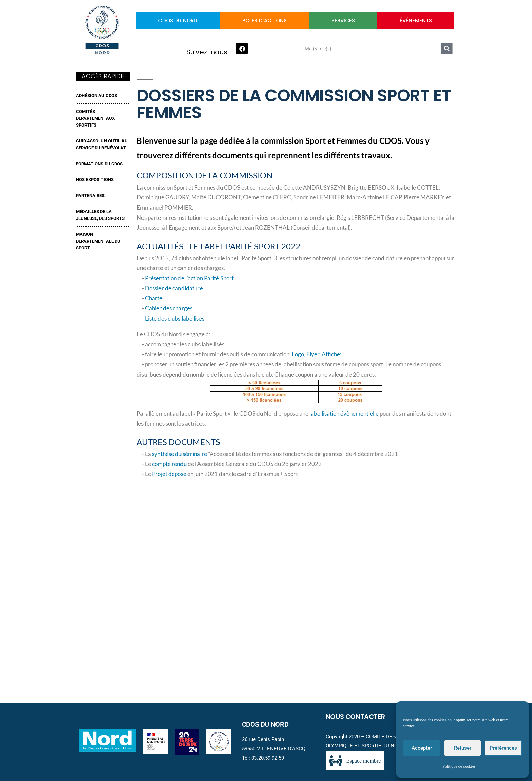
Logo (298, 354)
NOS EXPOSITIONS (95, 180)
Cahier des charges (169, 308)
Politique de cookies (459, 767)
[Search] (447, 49)
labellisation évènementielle (344, 414)
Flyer (313, 354)
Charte (154, 298)
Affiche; (331, 354)
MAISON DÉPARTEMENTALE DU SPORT (98, 241)
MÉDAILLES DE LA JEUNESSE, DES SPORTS (100, 215)
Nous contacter (355, 717)
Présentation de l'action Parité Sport (189, 278)
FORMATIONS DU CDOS (99, 164)
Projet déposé (169, 474)
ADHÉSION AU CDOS (97, 96)
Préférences (503, 748)
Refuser (463, 748)
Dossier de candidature (174, 288)
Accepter (422, 748)
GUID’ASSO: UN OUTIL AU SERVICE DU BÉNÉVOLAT (102, 144)
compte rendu (170, 464)
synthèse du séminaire (179, 454)
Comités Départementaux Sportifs (95, 118)
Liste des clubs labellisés (175, 319)
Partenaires (90, 196)
